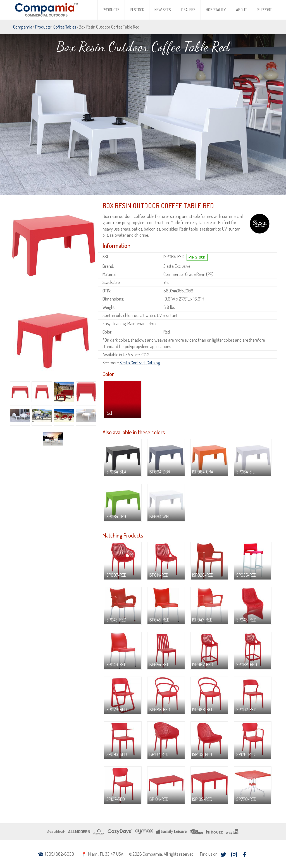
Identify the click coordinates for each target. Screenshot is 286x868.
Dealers (188, 10)
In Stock (137, 10)
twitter (223, 854)
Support (264, 10)
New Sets (163, 10)
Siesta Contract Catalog (140, 363)
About (241, 10)
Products (111, 10)
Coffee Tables (65, 27)
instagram (234, 854)
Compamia (23, 27)
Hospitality (216, 10)
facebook (245, 854)
